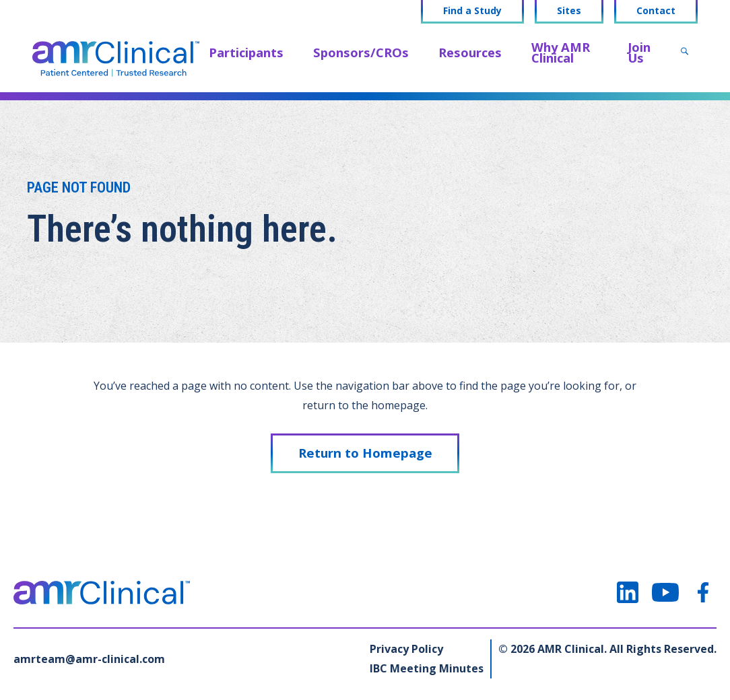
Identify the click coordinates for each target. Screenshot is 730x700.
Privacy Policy (406, 649)
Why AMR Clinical (561, 52)
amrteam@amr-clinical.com (89, 659)
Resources (470, 52)
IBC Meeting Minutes (427, 668)
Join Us (639, 52)
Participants (246, 52)
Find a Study (472, 11)
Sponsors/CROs (361, 52)
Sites (569, 11)
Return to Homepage (365, 453)
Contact (656, 11)
